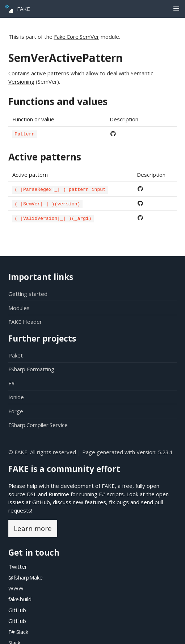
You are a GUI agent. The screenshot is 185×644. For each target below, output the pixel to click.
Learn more (33, 528)
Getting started (28, 294)
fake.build (20, 599)
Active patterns (45, 156)
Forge (16, 411)
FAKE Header (25, 322)
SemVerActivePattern (66, 58)
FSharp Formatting (31, 369)
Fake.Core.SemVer (77, 37)
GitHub (41, 502)
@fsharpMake (26, 577)
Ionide (16, 397)
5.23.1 (165, 452)
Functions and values (58, 101)
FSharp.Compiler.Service (38, 425)
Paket (16, 355)
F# (12, 383)
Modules (19, 308)
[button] (176, 9)
